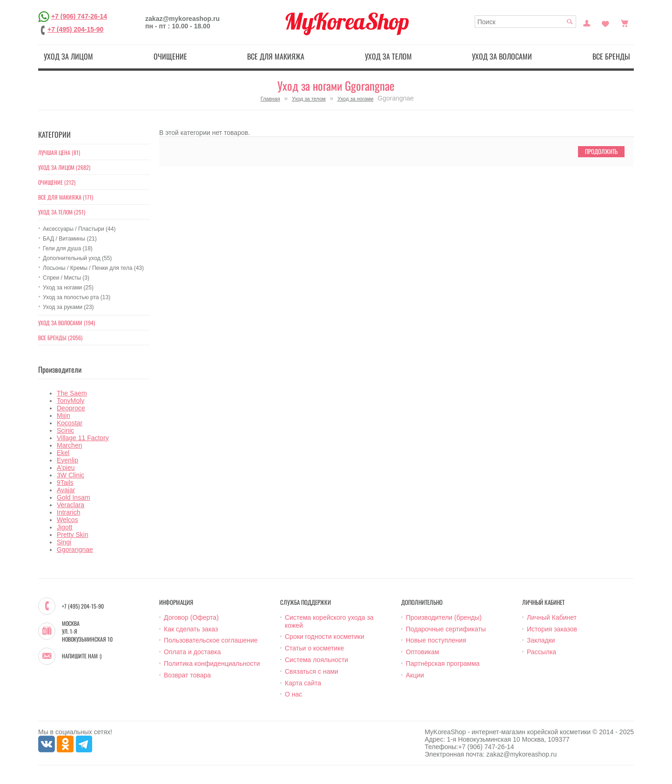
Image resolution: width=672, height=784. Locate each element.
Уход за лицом (68, 56)
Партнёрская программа (443, 663)
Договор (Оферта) (191, 617)
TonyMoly (71, 401)
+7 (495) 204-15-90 (75, 29)
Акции (415, 675)
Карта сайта (303, 683)
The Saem (72, 393)
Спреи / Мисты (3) (66, 278)
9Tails (65, 482)
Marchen (69, 445)
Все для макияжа (276, 56)
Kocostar (70, 423)
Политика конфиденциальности (212, 663)
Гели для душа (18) (68, 248)
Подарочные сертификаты (446, 629)
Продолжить (601, 151)
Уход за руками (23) (68, 307)
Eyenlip (67, 460)
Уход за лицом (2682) (64, 167)
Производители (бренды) (444, 617)
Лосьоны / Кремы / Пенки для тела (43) (93, 268)
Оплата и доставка (192, 652)
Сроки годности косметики (325, 637)
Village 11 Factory (83, 438)
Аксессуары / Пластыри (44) (79, 229)
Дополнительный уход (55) (77, 258)
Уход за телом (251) (62, 212)
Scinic (65, 430)
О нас (293, 694)
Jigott (64, 527)
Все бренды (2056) (60, 338)
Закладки (541, 640)
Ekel (63, 453)
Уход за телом (388, 56)
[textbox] (526, 22)
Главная (270, 99)
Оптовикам (423, 652)
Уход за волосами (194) (67, 323)
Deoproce (71, 408)
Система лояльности (316, 660)
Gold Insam (74, 497)
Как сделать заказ (191, 629)
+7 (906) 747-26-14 (79, 16)
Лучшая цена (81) (59, 152)
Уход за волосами (502, 56)
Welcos (67, 520)
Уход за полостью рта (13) (77, 297)
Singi (64, 542)
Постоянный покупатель (587, 22)
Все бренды (611, 56)
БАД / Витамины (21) (70, 239)
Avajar (66, 490)
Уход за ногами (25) (68, 288)
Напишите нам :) (82, 656)
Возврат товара (187, 675)
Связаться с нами (312, 671)
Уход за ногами (355, 99)
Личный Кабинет (552, 617)
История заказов (552, 629)
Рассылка (541, 652)
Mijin (64, 415)
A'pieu (66, 468)
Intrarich (69, 512)
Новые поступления (436, 640)
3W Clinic (71, 475)
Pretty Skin (73, 535)
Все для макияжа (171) (66, 197)
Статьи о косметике (314, 648)
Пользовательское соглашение (211, 640)
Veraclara (71, 505)
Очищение (170, 56)
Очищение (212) (57, 182)
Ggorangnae (75, 549)
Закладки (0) (605, 22)
